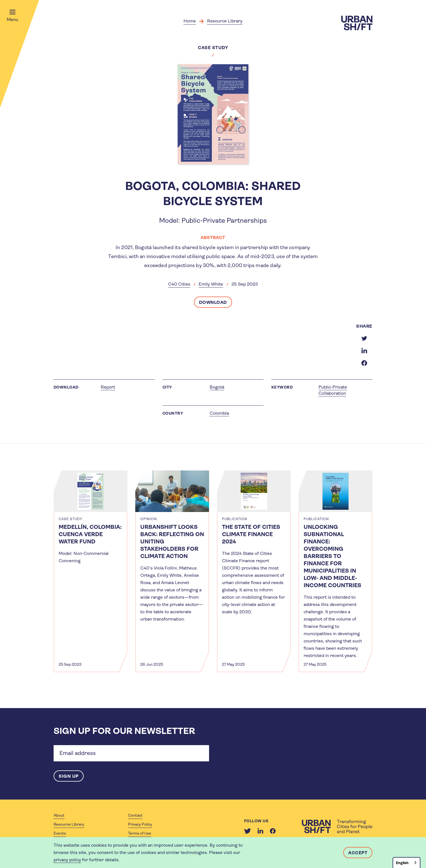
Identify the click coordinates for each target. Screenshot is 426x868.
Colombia (219, 413)
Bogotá (217, 387)
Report (108, 387)
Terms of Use (140, 833)
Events (60, 833)
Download (213, 302)
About (59, 815)
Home (190, 21)
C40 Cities (179, 284)
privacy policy (67, 860)
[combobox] (406, 863)
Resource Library (225, 21)
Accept (358, 853)
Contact (135, 815)
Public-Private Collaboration (333, 390)
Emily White (211, 284)
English (402, 863)
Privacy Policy (140, 824)
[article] (91, 571)
